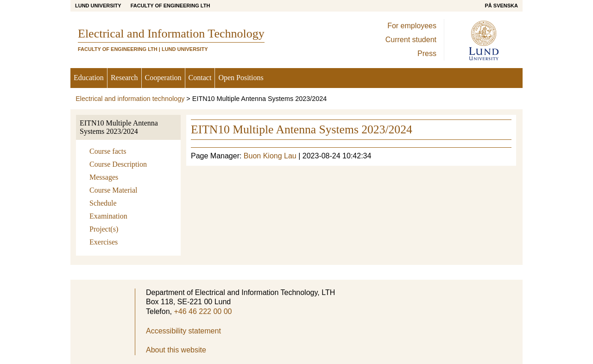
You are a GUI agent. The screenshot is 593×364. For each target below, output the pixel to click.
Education (89, 78)
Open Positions (241, 78)
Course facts (108, 151)
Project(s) (104, 229)
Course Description (118, 164)
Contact (200, 78)
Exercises (104, 242)
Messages (104, 177)
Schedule (103, 203)
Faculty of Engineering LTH (170, 6)
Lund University (98, 6)
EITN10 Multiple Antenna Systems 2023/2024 (119, 127)
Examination (108, 216)
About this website (176, 350)
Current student (411, 40)
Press (427, 53)
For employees (412, 26)
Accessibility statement (183, 331)
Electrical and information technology (130, 99)
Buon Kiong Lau (270, 156)
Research (124, 78)
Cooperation (163, 78)
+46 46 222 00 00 (203, 311)
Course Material (114, 190)
